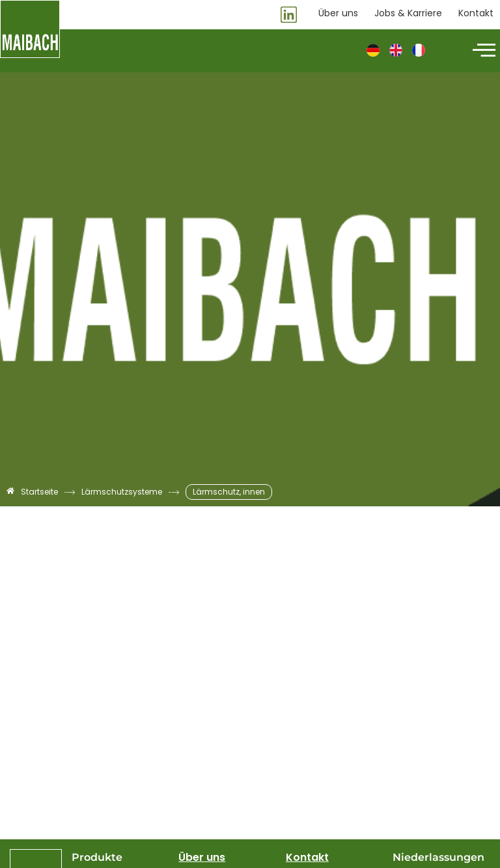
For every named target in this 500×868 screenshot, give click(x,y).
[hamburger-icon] (482, 51)
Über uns (202, 857)
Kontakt (307, 857)
